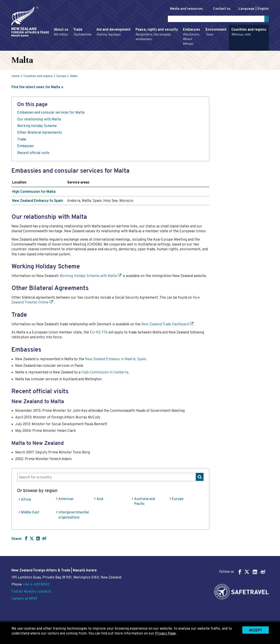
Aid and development (113, 33)
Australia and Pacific (145, 502)
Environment (216, 33)
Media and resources (182, 9)
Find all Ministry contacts (31, 592)
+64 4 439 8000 (36, 585)
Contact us (219, 9)
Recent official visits (33, 154)
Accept (256, 631)
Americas (66, 500)
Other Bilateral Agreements (40, 134)
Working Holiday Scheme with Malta (88, 277)
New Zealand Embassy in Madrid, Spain (116, 360)
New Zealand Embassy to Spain (38, 202)
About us (61, 33)
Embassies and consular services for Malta (51, 114)
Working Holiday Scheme (37, 127)
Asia (100, 500)
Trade (82, 33)
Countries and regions (249, 33)
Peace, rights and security (157, 35)
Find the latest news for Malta (36, 88)
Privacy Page (165, 634)
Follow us (242, 572)
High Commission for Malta (34, 193)
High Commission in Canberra (105, 373)
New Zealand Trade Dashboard (165, 325)
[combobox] (110, 478)
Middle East (30, 513)
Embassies (192, 38)
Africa (26, 500)
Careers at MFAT (25, 599)
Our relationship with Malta (39, 120)
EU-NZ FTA (99, 333)
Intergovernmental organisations (74, 516)
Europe (178, 500)
